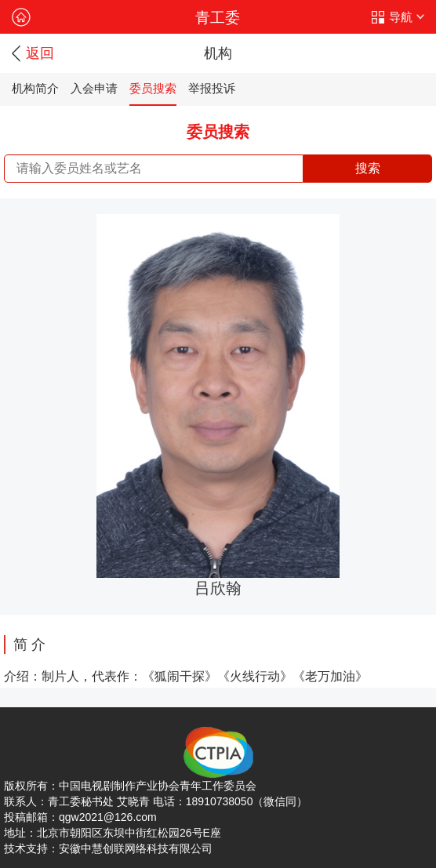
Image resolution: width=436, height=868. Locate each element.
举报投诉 (212, 88)
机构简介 (35, 88)
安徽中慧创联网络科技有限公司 (136, 848)
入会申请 (94, 88)
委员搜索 (153, 88)
